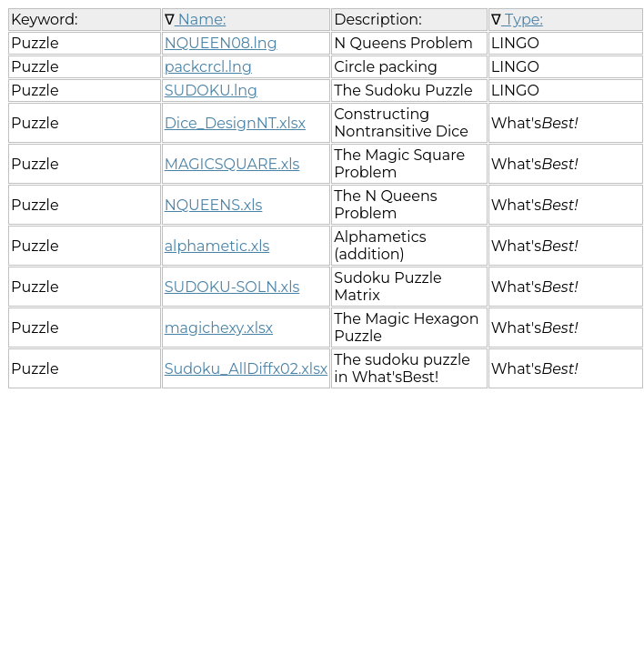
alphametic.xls (217, 246)
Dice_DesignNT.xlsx (235, 123)
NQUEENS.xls (214, 205)
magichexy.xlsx (219, 328)
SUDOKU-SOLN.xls (232, 287)
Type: (522, 20)
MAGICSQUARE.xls (232, 164)
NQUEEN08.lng (221, 43)
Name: (201, 20)
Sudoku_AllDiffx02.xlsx (247, 369)
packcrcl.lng (208, 67)
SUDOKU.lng (211, 91)
